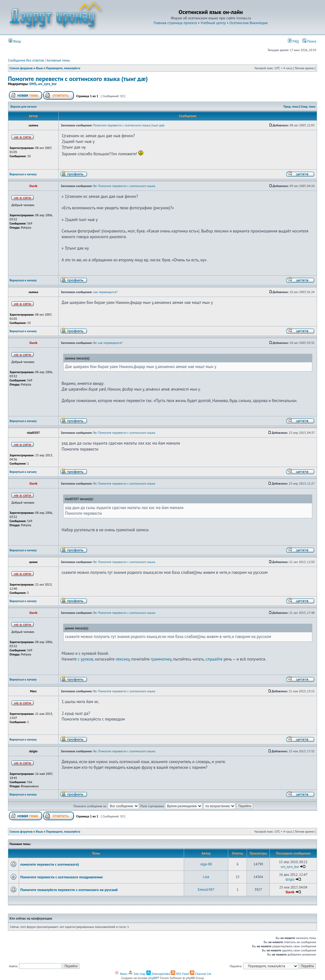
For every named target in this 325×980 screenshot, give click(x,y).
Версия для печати (23, 107)
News (121, 974)
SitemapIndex (158, 974)
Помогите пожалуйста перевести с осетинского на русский (69, 890)
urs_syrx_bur (47, 84)
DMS (33, 84)
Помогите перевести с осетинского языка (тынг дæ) (78, 79)
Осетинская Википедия (249, 23)
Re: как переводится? (108, 343)
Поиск (309, 41)
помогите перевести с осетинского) (50, 864)
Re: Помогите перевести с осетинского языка (124, 186)
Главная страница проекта (175, 23)
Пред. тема (291, 107)
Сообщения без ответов (26, 60)
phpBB (153, 978)
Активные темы (58, 60)
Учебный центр (213, 23)
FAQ (293, 41)
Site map (137, 974)
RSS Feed (180, 974)
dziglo (290, 879)
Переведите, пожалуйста (63, 68)
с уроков (86, 659)
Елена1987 (206, 889)
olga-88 (206, 864)
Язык (39, 68)
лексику (123, 659)
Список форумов (21, 68)
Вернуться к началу (23, 174)
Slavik (290, 892)
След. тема (308, 107)
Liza (206, 877)
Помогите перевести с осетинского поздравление (62, 877)
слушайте (214, 659)
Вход (15, 41)
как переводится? (106, 292)
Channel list (201, 974)
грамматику (161, 659)
